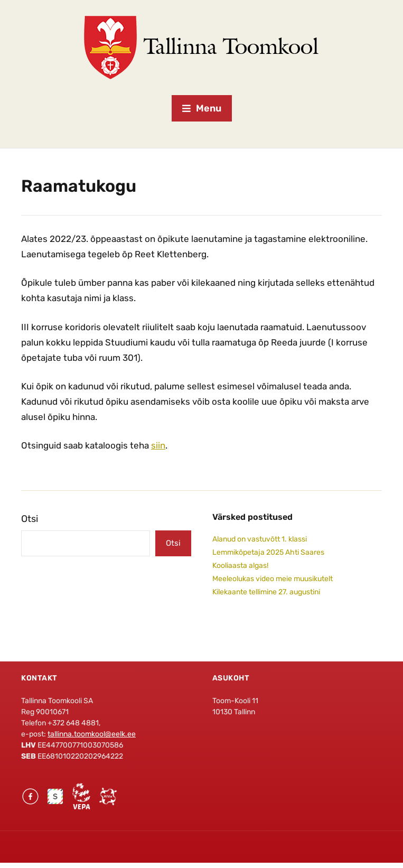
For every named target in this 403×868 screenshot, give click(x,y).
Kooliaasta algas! (240, 566)
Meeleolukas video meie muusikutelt (273, 579)
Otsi (30, 519)
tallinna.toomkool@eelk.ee (92, 734)
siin (158, 445)
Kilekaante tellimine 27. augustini (266, 592)
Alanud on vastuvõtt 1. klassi (260, 539)
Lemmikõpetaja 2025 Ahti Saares (268, 552)
